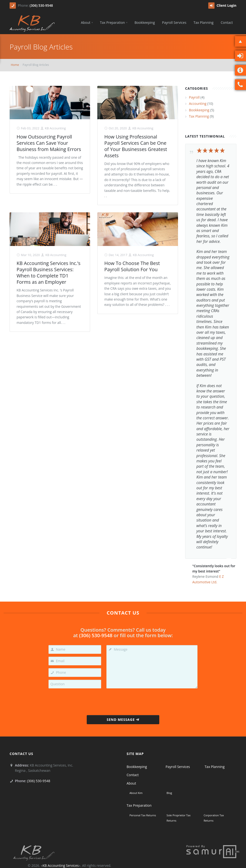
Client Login (222, 6)
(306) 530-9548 (41, 5)
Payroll (194, 97)
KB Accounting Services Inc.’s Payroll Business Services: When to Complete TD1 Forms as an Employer (49, 273)
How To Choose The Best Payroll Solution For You (132, 266)
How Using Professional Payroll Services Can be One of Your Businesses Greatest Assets (136, 146)
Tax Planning (199, 116)
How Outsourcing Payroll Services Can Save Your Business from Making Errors (49, 143)
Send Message (123, 720)
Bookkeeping (199, 110)
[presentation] (123, 700)
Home (15, 65)
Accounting (198, 104)
